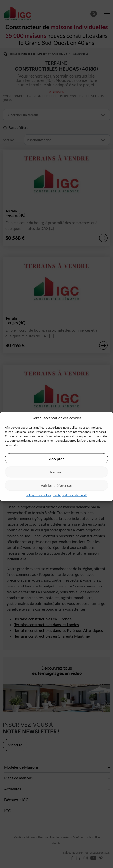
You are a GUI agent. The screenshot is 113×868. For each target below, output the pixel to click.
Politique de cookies (38, 495)
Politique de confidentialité (70, 495)
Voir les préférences (57, 485)
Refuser (56, 472)
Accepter (56, 459)
